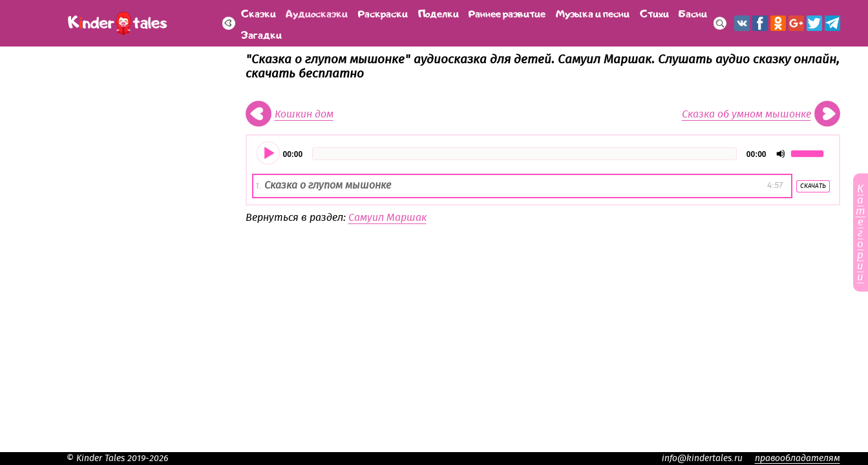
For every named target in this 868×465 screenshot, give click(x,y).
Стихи (654, 13)
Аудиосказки (317, 13)
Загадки (261, 34)
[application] (543, 154)
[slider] (524, 154)
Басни (693, 13)
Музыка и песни (593, 13)
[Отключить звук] (781, 154)
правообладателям (798, 459)
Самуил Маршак (387, 218)
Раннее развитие (507, 13)
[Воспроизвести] (269, 154)
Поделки (439, 13)
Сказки (259, 13)
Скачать (813, 186)
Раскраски (383, 13)
